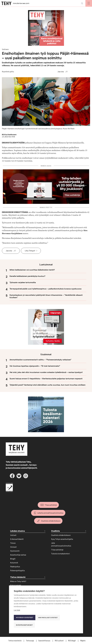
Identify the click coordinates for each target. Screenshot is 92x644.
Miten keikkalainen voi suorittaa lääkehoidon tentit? (32, 270)
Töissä (13, 543)
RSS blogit (72, 641)
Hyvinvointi (15, 551)
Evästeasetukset (24, 625)
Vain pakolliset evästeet (48, 618)
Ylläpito (83, 641)
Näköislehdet (16, 585)
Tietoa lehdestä (18, 577)
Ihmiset (13, 547)
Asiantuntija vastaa (18, 555)
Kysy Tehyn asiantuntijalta (62, 539)
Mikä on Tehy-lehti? (18, 581)
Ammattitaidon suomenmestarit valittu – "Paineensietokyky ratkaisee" (40, 360)
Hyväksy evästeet (24, 618)
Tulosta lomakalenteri (60, 554)
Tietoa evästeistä (15, 641)
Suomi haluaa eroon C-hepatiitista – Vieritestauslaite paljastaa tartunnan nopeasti (46, 379)
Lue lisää (17, 612)
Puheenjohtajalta (17, 571)
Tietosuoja (30, 641)
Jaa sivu (61, 72)
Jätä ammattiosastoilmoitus (61, 544)
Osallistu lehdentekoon (51, 521)
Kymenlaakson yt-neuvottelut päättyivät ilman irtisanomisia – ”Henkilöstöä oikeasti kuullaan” (46, 296)
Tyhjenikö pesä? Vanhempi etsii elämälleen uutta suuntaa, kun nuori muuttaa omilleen (47, 385)
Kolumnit (14, 563)
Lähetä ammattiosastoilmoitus (50, 513)
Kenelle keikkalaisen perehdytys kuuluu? (28, 276)
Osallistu (55, 531)
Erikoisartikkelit (17, 539)
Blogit (13, 559)
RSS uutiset (59, 641)
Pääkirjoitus (15, 567)
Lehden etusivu (17, 531)
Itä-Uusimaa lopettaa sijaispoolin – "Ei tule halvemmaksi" (35, 366)
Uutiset (13, 535)
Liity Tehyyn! (30, 251)
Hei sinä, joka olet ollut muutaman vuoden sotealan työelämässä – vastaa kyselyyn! (46, 372)
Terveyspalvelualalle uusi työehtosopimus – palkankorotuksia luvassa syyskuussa (46, 289)
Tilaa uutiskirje (51, 505)
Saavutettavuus (45, 641)
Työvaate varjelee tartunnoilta (23, 282)
